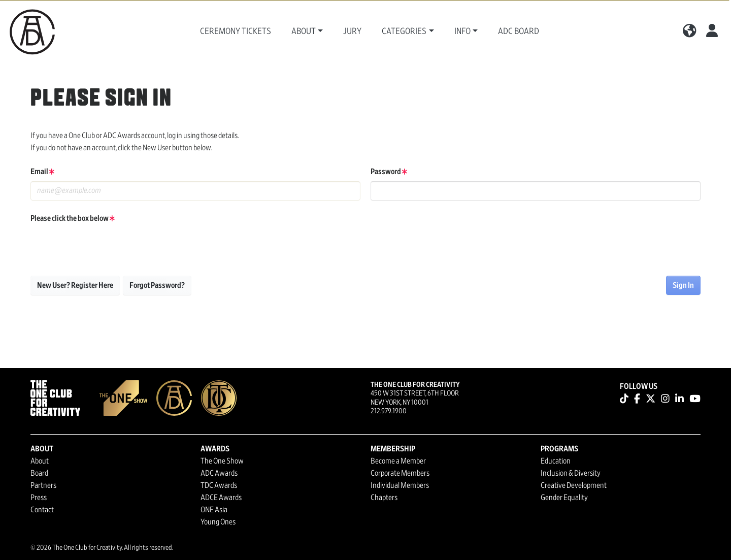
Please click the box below (73, 218)
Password (389, 172)
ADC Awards (219, 473)
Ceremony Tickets (236, 31)
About (40, 461)
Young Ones (218, 522)
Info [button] (462, 31)
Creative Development (574, 485)
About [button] (304, 31)
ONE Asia (214, 510)
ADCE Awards (221, 498)
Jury (352, 31)
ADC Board (519, 31)
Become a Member (398, 461)
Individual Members (400, 485)
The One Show (222, 461)
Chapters (384, 498)
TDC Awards (219, 485)
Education (556, 461)
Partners (43, 485)
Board (39, 473)
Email (42, 172)
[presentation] (108, 248)
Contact (42, 510)
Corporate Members (400, 473)
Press (39, 498)
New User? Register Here (75, 285)
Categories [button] (404, 31)
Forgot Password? (157, 285)
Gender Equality (564, 498)
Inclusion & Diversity (571, 473)
